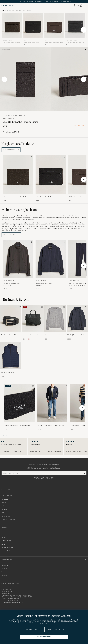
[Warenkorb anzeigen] (81, 6)
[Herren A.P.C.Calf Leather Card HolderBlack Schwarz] (51, 174)
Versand (4, 534)
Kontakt (4, 537)
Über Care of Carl (7, 496)
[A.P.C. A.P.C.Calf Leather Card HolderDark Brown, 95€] (54, 29)
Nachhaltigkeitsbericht (8, 520)
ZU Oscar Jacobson (11, 235)
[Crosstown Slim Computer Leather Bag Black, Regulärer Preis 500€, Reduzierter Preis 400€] (33, 322)
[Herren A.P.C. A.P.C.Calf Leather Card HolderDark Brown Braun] (54, 26)
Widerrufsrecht (6, 516)
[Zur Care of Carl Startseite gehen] (9, 6)
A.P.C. (25, 40)
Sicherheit (5, 499)
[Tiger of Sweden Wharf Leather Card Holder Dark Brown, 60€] (12, 29)
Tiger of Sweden (7, 40)
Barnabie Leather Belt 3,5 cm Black (10, 335)
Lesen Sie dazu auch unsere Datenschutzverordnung (44, 478)
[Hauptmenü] (85, 6)
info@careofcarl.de (17, 603)
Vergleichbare (18, 144)
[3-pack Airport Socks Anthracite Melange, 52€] (19, 407)
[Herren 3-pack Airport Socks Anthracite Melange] (19, 403)
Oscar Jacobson (9, 119)
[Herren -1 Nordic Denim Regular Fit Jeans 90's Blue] (52, 403)
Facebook (4, 568)
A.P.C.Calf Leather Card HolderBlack (32, 42)
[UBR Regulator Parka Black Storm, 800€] (77, 322)
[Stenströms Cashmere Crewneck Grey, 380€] (55, 322)
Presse (4, 503)
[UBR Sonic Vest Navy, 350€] (11, 360)
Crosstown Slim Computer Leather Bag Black (31, 335)
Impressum (5, 509)
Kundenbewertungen (8, 547)
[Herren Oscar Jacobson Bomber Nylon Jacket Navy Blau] (51, 259)
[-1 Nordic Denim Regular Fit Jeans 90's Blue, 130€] (52, 407)
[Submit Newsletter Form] (84, 473)
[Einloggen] (75, 6)
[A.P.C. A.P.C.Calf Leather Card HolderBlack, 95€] (33, 29)
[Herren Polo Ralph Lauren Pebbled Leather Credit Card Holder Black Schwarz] (75, 26)
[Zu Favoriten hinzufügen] (31, 158)
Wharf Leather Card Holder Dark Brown (11, 42)
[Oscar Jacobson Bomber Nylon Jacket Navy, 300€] (51, 265)
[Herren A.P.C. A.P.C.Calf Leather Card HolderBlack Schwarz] (33, 26)
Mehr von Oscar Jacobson (19, 210)
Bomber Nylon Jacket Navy (44, 283)
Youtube (4, 572)
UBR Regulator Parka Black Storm (76, 335)
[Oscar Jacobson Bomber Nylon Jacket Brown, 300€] (18, 265)
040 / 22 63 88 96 (12, 601)
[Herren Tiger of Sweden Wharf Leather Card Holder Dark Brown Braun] (12, 26)
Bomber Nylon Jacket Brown (12, 283)
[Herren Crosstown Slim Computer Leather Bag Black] (33, 318)
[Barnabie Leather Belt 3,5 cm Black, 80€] (11, 322)
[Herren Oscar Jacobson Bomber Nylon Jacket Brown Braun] (18, 259)
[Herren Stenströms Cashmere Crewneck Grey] (55, 318)
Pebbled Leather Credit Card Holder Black (75, 42)
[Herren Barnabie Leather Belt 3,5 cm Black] (11, 318)
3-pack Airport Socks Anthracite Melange (17, 425)
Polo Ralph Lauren (71, 40)
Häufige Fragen (6, 541)
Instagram (5, 565)
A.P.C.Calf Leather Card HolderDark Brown (54, 42)
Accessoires (6, 49)
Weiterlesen (44, 623)
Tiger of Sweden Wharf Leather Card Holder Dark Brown (17, 197)
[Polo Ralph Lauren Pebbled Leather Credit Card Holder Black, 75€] (75, 29)
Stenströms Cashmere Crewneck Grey (55, 335)
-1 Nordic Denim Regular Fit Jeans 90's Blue (51, 425)
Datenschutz (5, 506)
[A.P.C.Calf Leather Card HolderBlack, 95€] (51, 179)
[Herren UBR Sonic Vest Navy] (11, 356)
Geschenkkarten (6, 551)
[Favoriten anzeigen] (78, 6)
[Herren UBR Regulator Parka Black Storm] (77, 318)
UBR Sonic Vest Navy (7, 372)
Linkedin (4, 575)
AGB (3, 513)
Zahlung (4, 544)
